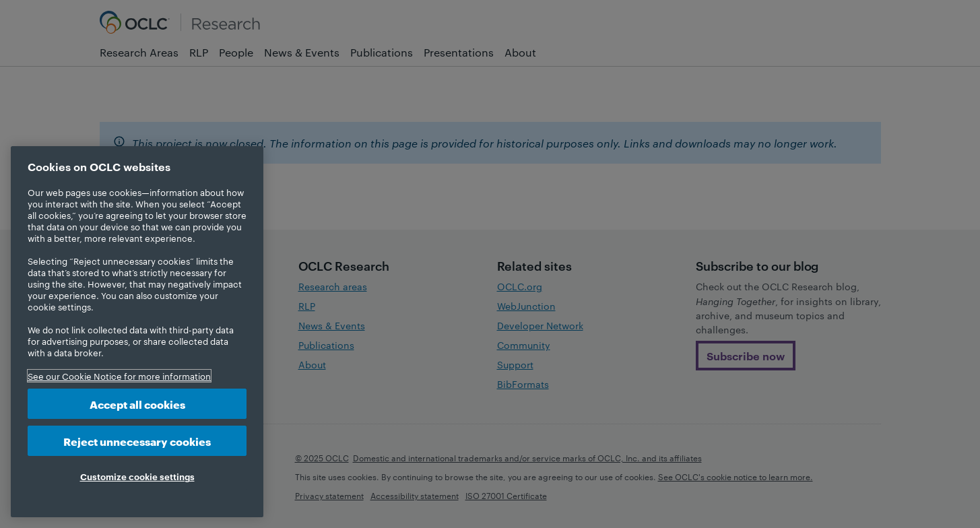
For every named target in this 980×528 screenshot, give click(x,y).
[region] (137, 332)
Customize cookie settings (137, 476)
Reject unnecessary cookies (137, 441)
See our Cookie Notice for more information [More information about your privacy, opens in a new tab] (119, 376)
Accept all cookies (137, 404)
